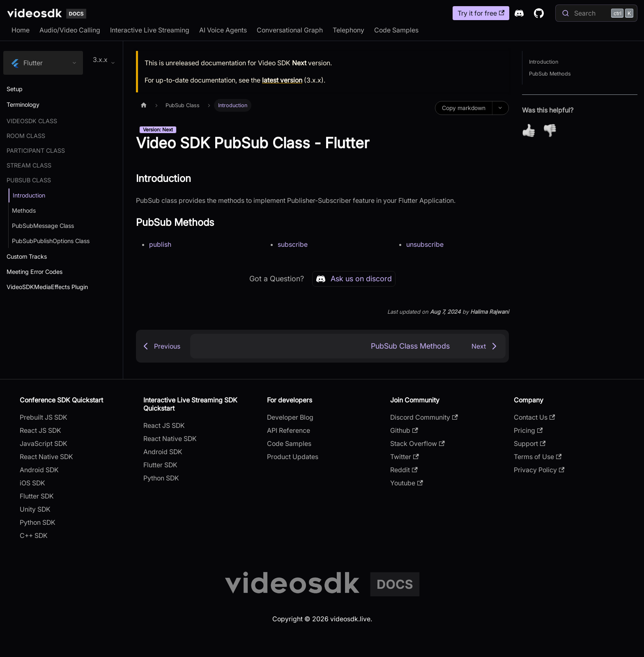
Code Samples (396, 30)
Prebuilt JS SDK (44, 417)
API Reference (289, 430)
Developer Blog (290, 417)
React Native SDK (46, 457)
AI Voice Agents (223, 30)
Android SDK (39, 470)
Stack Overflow (417, 443)
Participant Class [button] (36, 150)
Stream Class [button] (29, 165)
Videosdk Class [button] (32, 121)
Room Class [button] (26, 136)
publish (160, 244)
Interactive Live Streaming (150, 30)
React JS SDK (40, 430)
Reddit (404, 470)
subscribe (293, 244)
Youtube (406, 483)
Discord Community (424, 417)
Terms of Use (538, 457)
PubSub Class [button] (29, 180)
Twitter (404, 457)
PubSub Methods (550, 74)
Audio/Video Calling (70, 30)
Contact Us (534, 417)
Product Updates (293, 457)
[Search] (596, 13)
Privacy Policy (539, 470)
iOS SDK (32, 483)
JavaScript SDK (44, 443)
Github (404, 430)
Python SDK (38, 522)
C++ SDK (34, 535)
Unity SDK (35, 509)
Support (530, 443)
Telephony (348, 30)
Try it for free (481, 13)
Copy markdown (464, 108)
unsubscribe (425, 244)
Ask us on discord (354, 279)
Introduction (544, 62)
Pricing (528, 430)
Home (21, 30)
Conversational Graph (290, 30)
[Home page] (144, 105)
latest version (282, 80)
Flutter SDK (37, 496)
